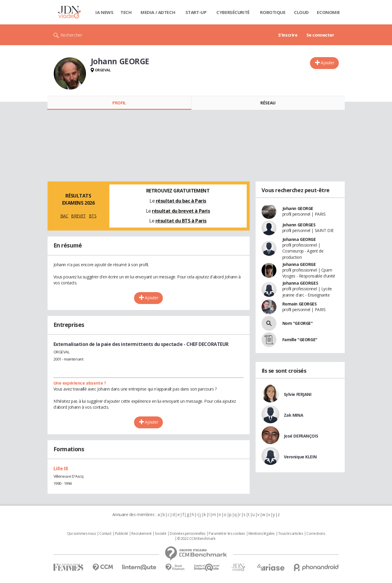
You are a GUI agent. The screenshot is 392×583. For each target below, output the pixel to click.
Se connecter (320, 35)
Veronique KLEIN (300, 457)
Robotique (273, 12)
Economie (328, 12)
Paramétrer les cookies (227, 534)
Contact (105, 534)
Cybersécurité (233, 12)
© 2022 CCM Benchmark (196, 539)
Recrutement (141, 534)
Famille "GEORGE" (300, 340)
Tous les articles (291, 534)
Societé (160, 534)
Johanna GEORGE (299, 239)
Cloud (301, 12)
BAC (64, 216)
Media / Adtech (158, 12)
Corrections (316, 534)
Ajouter (327, 63)
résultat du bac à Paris (181, 201)
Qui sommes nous (82, 534)
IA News (104, 12)
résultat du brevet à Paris (181, 211)
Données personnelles (188, 534)
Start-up (196, 12)
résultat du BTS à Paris (181, 221)
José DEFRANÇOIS (301, 436)
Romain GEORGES (300, 304)
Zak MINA (294, 415)
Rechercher (71, 35)
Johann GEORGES (299, 225)
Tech (126, 12)
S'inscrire (288, 35)
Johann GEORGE (298, 208)
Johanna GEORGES (300, 283)
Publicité (122, 534)
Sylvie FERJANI (298, 394)
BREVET (78, 216)
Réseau (268, 103)
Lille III (61, 468)
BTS (93, 216)
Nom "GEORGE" (298, 323)
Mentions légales (262, 534)
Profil (119, 103)
